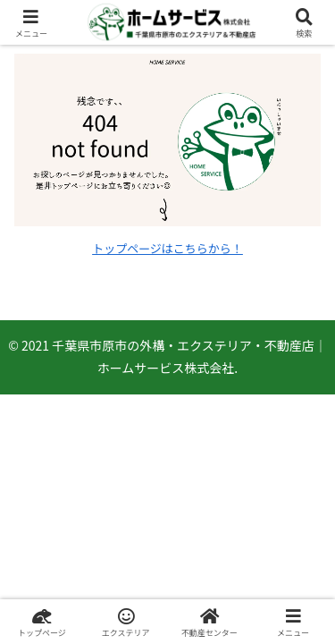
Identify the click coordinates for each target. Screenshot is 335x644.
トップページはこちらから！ (167, 248)
